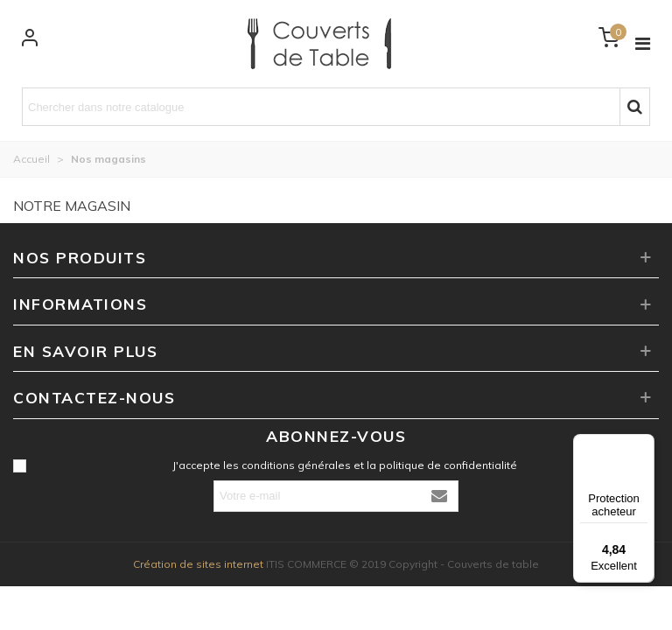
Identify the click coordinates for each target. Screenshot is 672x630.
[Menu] (644, 444)
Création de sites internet (198, 564)
